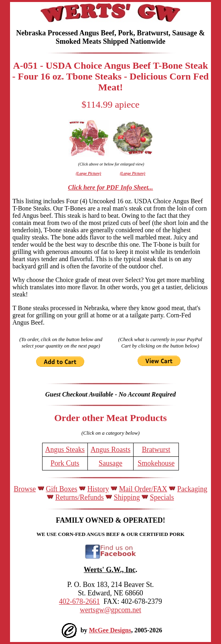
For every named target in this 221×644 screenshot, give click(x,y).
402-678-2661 (79, 601)
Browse (25, 489)
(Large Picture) (89, 173)
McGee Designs (110, 630)
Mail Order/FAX (143, 489)
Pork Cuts (65, 463)
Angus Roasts (111, 450)
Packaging (192, 489)
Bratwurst (156, 450)
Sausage (110, 463)
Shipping (127, 497)
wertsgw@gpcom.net (110, 610)
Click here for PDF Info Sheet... (110, 187)
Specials (162, 497)
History (98, 489)
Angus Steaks (65, 450)
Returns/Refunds (80, 497)
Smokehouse (156, 463)
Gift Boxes (62, 489)
